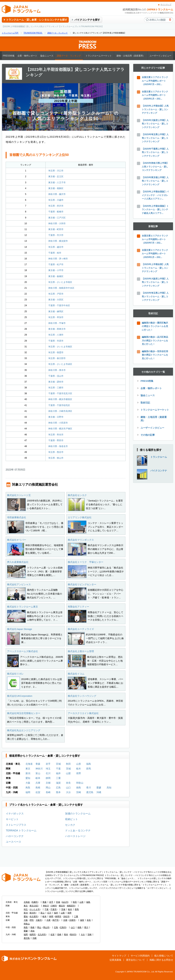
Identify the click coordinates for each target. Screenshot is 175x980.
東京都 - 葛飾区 (56, 188)
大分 (68, 792)
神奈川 (39, 769)
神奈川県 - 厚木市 (57, 370)
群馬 (89, 769)
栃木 (79, 769)
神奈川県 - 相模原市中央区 (61, 288)
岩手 (48, 764)
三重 (58, 778)
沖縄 (99, 792)
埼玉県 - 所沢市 (56, 206)
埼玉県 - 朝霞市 (56, 352)
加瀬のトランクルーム (78, 814)
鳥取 (28, 788)
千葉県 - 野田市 (56, 440)
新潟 (28, 773)
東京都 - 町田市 (56, 229)
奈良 (68, 783)
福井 (58, 773)
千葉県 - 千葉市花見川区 (60, 393)
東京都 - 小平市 (56, 270)
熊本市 (73, 934)
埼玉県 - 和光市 (56, 435)
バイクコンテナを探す (87, 20)
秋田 (68, 764)
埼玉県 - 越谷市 (56, 247)
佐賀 (38, 792)
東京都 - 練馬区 (56, 311)
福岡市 (33, 934)
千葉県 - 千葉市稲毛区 (59, 405)
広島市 (63, 927)
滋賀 (58, 783)
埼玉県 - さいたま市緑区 (60, 364)
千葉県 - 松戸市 (56, 264)
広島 (58, 788)
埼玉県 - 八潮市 (56, 335)
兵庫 (38, 783)
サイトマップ (166, 4)
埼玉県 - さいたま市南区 (60, 347)
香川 (89, 788)
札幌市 (35, 902)
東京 (28, 769)
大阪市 (39, 920)
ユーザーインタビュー (160, 56)
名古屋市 (34, 916)
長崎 (48, 792)
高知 (109, 788)
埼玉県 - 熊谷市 (56, 452)
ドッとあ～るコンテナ (78, 830)
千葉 (58, 769)
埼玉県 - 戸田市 (56, 294)
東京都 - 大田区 (56, 300)
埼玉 (48, 769)
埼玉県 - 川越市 (56, 200)
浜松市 (66, 916)
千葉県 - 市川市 (56, 235)
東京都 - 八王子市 (57, 183)
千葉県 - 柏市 (55, 253)
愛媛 (99, 788)
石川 (48, 773)
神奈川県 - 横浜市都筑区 (60, 399)
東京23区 (34, 906)
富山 (38, 773)
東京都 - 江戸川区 (57, 218)
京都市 (72, 920)
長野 (79, 773)
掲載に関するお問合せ (161, 960)
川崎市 (54, 906)
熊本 (58, 792)
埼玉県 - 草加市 (56, 317)
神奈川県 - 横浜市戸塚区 (60, 429)
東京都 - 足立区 (56, 177)
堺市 (32, 920)
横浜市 (62, 906)
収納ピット (71, 819)
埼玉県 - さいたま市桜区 (60, 282)
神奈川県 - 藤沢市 (57, 194)
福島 (89, 764)
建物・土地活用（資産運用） (131, 56)
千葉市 (54, 909)
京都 (48, 783)
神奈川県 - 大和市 (57, 224)
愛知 (28, 778)
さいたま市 (35, 909)
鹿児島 (90, 792)
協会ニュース (47, 56)
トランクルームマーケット (99, 56)
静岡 (48, 778)
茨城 (68, 769)
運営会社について (135, 960)
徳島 (79, 788)
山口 (68, 788)
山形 (79, 764)
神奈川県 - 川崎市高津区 (60, 411)
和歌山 (80, 783)
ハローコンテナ (15, 836)
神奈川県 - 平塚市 (57, 323)
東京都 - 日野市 (56, 417)
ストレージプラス (16, 825)
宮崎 (79, 792)
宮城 (58, 764)
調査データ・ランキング (69, 56)
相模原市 (71, 906)
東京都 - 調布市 (56, 382)
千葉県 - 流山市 (56, 376)
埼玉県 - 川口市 (56, 171)
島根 (38, 788)
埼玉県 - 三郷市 (56, 388)
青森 (38, 764)
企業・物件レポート (27, 56)
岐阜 (38, 778)
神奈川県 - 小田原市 (58, 423)
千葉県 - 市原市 (56, 341)
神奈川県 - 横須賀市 (58, 241)
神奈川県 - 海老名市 (58, 446)
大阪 (28, 783)
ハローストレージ (75, 836)
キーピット (12, 819)
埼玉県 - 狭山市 (56, 458)
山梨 (68, 773)
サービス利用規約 (140, 956)
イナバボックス (15, 814)
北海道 (29, 764)
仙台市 (65, 902)
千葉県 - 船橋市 (56, 212)
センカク (70, 825)
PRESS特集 (9, 56)
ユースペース (13, 842)
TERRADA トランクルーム (21, 830)
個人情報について (164, 956)
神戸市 (56, 920)
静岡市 (58, 916)
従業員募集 (115, 960)
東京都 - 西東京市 (57, 329)
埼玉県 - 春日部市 (57, 358)
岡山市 (46, 927)
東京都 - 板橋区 (56, 276)
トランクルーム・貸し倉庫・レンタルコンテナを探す (37, 20)
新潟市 (33, 913)
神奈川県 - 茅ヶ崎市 (58, 259)
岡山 (48, 788)
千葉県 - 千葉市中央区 (59, 305)
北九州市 (42, 934)
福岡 (28, 792)
